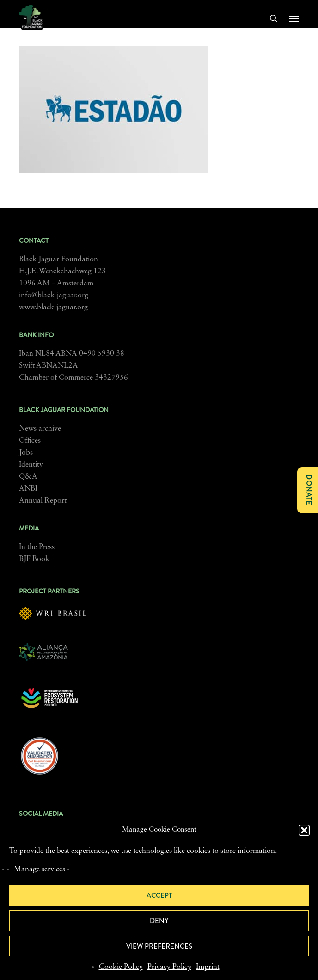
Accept (159, 895)
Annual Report (43, 501)
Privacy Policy (169, 967)
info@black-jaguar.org (54, 296)
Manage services (40, 869)
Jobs (26, 453)
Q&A (28, 477)
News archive (40, 429)
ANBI (28, 489)
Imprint (208, 967)
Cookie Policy (121, 967)
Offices (30, 441)
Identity (31, 465)
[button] (304, 830)
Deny (159, 921)
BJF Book (34, 559)
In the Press (37, 547)
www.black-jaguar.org (53, 308)
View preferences (159, 946)
